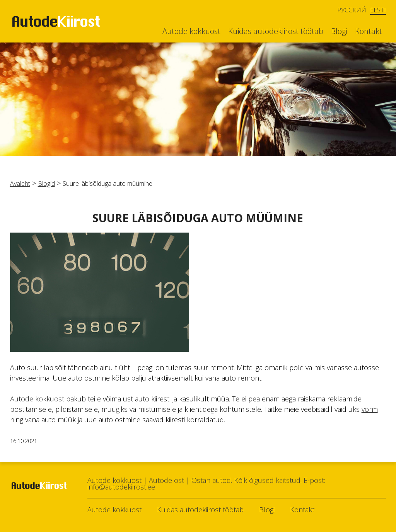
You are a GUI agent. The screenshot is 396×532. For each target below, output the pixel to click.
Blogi (339, 31)
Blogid (46, 184)
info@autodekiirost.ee (121, 487)
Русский (352, 10)
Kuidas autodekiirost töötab (276, 31)
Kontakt (369, 31)
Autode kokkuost (191, 31)
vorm (370, 409)
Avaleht (20, 184)
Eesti (378, 10)
